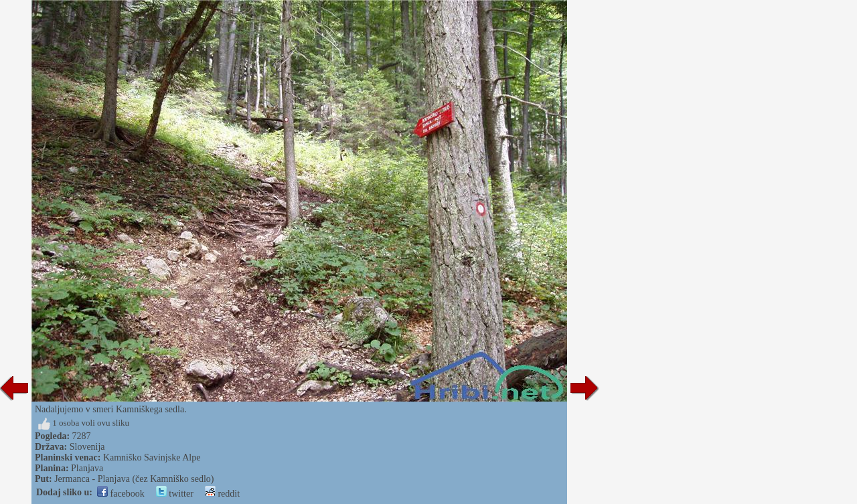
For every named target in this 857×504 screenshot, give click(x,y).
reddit (222, 494)
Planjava (87, 468)
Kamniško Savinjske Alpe (152, 457)
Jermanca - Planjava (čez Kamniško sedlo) (134, 479)
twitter (175, 494)
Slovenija (87, 447)
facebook (121, 494)
